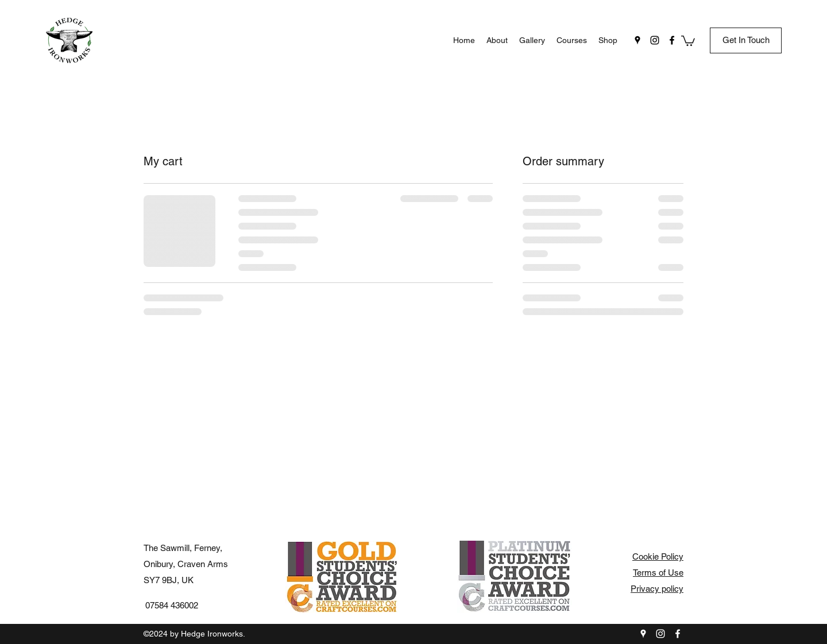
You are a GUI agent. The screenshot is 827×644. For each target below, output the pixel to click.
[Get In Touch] (746, 40)
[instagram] (655, 40)
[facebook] (672, 40)
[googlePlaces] (637, 40)
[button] (688, 40)
